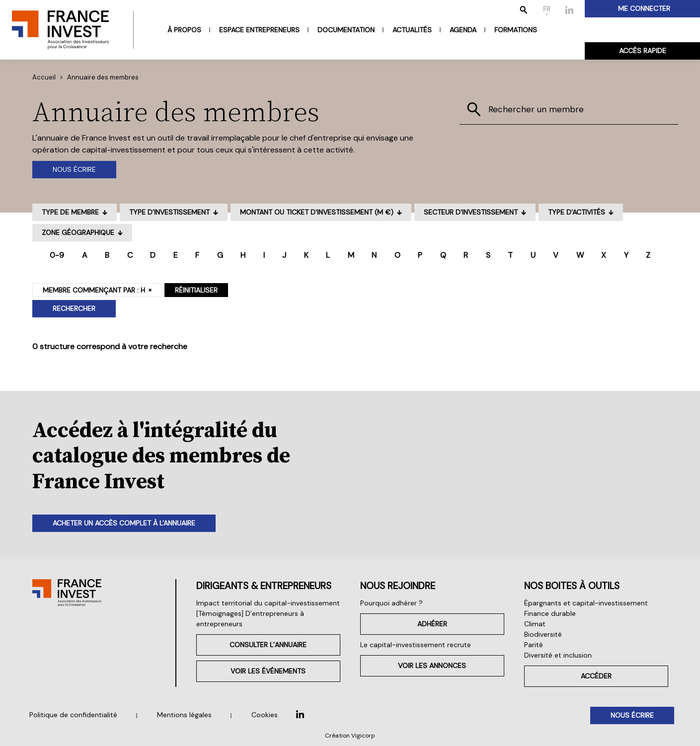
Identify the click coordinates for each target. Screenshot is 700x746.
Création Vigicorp (350, 736)
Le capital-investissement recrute (416, 645)
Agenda (463, 30)
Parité (534, 645)
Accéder (596, 676)
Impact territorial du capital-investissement (268, 603)
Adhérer (432, 624)
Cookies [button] (265, 715)
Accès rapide (643, 51)
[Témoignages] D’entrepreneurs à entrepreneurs (250, 619)
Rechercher (74, 308)
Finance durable (550, 613)
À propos (184, 30)
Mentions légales (184, 715)
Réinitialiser (196, 290)
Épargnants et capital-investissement (586, 603)
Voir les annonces (432, 666)
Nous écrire (74, 169)
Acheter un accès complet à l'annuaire (124, 523)
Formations (516, 30)
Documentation (346, 30)
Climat (535, 624)
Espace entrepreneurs (259, 30)
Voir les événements (268, 671)
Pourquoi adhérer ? (391, 603)
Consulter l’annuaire (268, 645)
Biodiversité (543, 634)
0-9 (57, 255)
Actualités (412, 30)
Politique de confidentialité (73, 715)
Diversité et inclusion (558, 655)
